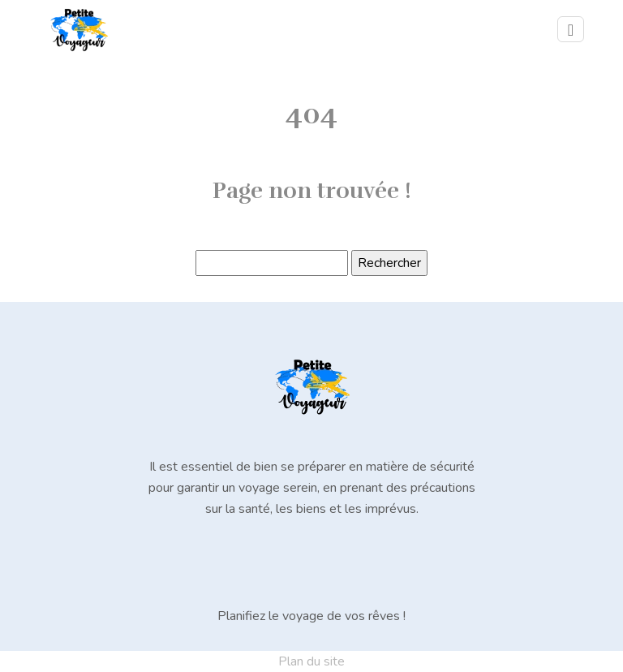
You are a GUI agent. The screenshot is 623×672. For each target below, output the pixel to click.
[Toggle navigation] (571, 29)
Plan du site (311, 661)
